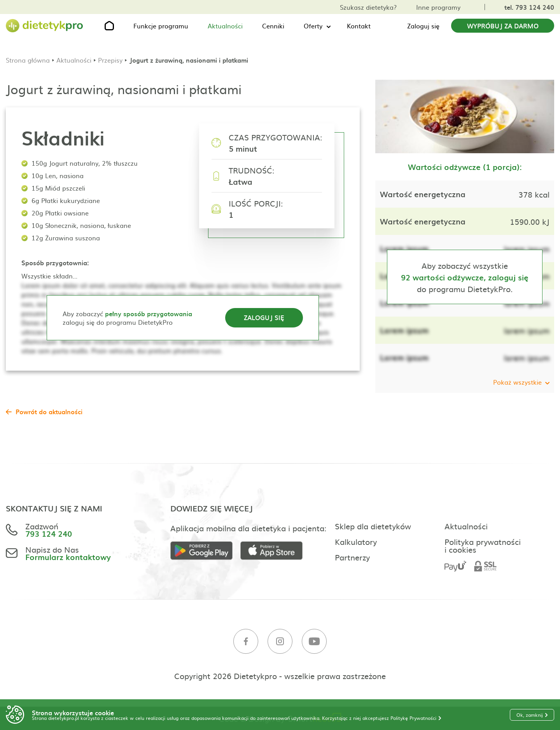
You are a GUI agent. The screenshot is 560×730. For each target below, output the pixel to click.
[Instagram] (280, 642)
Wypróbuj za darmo (503, 26)
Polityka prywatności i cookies (483, 545)
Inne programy (438, 7)
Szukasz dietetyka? (368, 7)
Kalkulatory (356, 541)
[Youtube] (314, 642)
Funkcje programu (161, 26)
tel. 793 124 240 (529, 7)
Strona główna (28, 60)
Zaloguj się (423, 26)
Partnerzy (352, 557)
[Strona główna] (45, 26)
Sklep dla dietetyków (373, 526)
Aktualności (225, 26)
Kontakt (359, 26)
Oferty (313, 26)
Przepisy (110, 60)
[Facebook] (246, 642)
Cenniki (273, 26)
